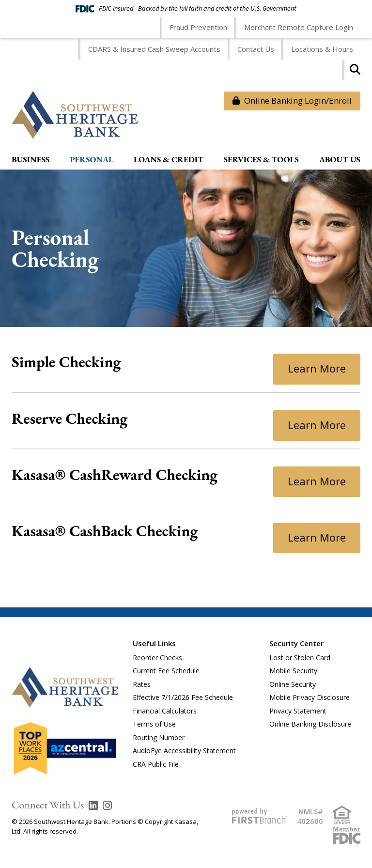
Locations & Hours (322, 49)
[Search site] (355, 72)
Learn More (317, 368)
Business (31, 160)
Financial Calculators (165, 711)
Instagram (107, 806)
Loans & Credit (169, 160)
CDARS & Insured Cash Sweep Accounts (154, 49)
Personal (92, 160)
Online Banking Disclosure (310, 724)
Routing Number (159, 737)
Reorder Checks (157, 658)
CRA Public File (156, 764)
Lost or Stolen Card (300, 658)
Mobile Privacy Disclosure (310, 697)
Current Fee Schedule (166, 671)
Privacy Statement (298, 711)
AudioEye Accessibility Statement (184, 751)
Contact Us (256, 49)
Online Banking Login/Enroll (292, 101)
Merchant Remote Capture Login (299, 27)
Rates (142, 684)
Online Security (293, 684)
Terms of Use (154, 724)
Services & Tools (261, 160)
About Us (340, 160)
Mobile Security (293, 671)
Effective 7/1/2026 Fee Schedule (183, 697)
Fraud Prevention (198, 27)
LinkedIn (93, 806)
